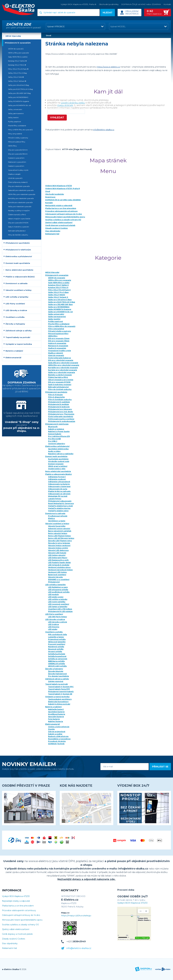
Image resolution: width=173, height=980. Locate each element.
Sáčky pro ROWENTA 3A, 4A (60, 312)
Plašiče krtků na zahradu (59, 491)
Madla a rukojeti (56, 353)
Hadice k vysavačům (57, 348)
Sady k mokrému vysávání (60, 385)
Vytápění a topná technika (57, 697)
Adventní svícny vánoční (59, 529)
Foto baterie (54, 719)
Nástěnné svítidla (56, 647)
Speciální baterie (56, 717)
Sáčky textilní (54, 319)
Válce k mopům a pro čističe (61, 380)
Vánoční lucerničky (57, 526)
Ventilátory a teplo (57, 521)
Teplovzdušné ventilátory (60, 699)
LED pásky (53, 629)
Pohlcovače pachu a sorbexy (61, 419)
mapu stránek (65, 105)
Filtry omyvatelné (56, 329)
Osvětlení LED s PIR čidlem (60, 609)
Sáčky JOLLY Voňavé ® (58, 297)
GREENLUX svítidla (56, 664)
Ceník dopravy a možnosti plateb (17, 934)
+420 (76, 942)
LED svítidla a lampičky (55, 585)
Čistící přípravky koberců (59, 358)
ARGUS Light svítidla (57, 666)
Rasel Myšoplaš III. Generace (61, 503)
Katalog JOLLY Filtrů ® (58, 288)
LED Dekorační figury (58, 558)
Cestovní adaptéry (57, 444)
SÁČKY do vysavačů (57, 278)
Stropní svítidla (55, 652)
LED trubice (54, 624)
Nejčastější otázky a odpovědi (16, 901)
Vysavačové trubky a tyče (60, 351)
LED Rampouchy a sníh (58, 560)
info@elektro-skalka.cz (104, 130)
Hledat (108, 13)
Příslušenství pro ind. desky (61, 412)
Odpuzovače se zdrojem (59, 494)
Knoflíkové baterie (57, 714)
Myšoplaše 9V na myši (58, 496)
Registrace (132, 14)
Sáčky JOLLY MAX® (57, 295)
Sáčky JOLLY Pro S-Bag (58, 292)
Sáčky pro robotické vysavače (62, 372)
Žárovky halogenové (57, 674)
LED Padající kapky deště (59, 563)
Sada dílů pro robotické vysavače (63, 363)
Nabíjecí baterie (56, 721)
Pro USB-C (53, 441)
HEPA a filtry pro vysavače (60, 280)
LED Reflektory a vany (58, 587)
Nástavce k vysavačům (58, 346)
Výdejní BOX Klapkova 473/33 (16, 896)
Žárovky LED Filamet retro (60, 541)
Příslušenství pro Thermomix (61, 414)
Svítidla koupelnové (57, 656)
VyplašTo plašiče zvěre (58, 511)
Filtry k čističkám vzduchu (60, 400)
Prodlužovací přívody (58, 516)
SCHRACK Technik (56, 744)
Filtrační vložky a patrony (60, 331)
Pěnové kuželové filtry (58, 334)
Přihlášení (132, 11)
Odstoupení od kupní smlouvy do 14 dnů (21, 915)
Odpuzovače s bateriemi (59, 486)
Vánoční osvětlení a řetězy (57, 524)
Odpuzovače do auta (58, 489)
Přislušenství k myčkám (59, 404)
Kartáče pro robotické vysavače (63, 370)
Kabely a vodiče (55, 734)
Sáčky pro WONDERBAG (59, 307)
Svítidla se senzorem (58, 659)
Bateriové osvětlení (57, 575)
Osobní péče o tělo (57, 469)
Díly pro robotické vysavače (61, 360)
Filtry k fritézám (55, 395)
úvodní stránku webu (73, 103)
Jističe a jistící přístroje (59, 727)
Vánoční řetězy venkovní (59, 546)
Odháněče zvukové (57, 479)
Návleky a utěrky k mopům (60, 375)
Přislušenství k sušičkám (59, 402)
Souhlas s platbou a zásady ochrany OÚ (20, 925)
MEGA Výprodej (52, 272)
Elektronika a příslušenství (57, 446)
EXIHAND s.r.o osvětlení (59, 580)
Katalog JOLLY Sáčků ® (58, 285)
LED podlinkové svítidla (59, 592)
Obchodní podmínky (109, 4)
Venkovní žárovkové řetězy (60, 570)
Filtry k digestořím (56, 397)
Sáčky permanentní (57, 317)
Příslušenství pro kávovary (60, 409)
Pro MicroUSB (54, 439)
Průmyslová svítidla (57, 639)
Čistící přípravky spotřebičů (61, 417)
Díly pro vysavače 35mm (59, 341)
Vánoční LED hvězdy (57, 553)
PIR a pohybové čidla (58, 635)
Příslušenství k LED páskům (60, 611)
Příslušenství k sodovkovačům (62, 421)
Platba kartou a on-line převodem (18, 906)
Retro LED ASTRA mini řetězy (61, 538)
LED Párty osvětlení (54, 614)
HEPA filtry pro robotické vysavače (64, 365)
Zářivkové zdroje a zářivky (57, 679)
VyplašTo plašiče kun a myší (60, 506)
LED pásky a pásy (56, 597)
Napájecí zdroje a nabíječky (61, 454)
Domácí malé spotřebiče (56, 456)
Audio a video (54, 451)
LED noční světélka (57, 602)
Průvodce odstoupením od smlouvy (19, 911)
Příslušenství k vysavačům (57, 275)
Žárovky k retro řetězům (59, 543)
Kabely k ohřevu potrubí (59, 704)
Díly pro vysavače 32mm (59, 338)
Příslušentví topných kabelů (61, 692)
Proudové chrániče (57, 741)
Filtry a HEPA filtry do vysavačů (62, 326)
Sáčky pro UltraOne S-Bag (60, 300)
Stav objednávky (10, 944)
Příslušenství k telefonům (57, 424)
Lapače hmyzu (55, 499)
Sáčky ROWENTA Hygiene (60, 309)
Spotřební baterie (56, 712)
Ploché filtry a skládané (59, 324)
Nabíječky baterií (56, 709)
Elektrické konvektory (58, 702)
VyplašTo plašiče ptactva (59, 508)
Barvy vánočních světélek (60, 531)
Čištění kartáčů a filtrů (58, 377)
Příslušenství (54, 582)
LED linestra (54, 627)
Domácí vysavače (56, 464)
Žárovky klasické (56, 671)
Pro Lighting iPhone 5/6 (59, 436)
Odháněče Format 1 (57, 477)
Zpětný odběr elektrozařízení (16, 929)
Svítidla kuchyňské (57, 654)
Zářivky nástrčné (56, 681)
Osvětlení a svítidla (54, 632)
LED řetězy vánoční (57, 555)
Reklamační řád (9, 948)
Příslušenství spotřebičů (56, 392)
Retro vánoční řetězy (58, 533)
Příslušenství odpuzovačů (60, 501)
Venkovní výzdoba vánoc (59, 567)
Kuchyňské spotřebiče (58, 459)
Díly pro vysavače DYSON (59, 382)
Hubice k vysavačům (57, 343)
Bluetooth (53, 427)
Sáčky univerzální (56, 314)
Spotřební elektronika (58, 449)
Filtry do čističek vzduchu (60, 389)
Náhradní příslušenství (58, 387)
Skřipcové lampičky (57, 642)
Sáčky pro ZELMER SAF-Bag (60, 304)
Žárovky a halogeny (54, 669)
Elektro (51, 518)
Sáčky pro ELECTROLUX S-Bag (62, 302)
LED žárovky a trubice (55, 619)
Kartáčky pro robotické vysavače (63, 368)
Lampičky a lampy (56, 637)
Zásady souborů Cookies (14, 939)
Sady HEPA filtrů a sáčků (59, 283)
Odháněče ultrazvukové (59, 482)
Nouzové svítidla (56, 649)
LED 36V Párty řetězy (58, 617)
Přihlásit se (160, 767)
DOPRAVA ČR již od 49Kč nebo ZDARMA (141, 4)
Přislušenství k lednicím (59, 407)
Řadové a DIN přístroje (58, 736)
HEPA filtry (53, 336)
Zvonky (51, 729)
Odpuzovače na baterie (59, 484)
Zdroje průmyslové (57, 732)
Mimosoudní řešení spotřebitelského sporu (22, 920)
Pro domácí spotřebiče (59, 676)
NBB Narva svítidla (56, 661)
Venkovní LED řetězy (57, 572)
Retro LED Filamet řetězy (59, 536)
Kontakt (167, 4)
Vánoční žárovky (55, 577)
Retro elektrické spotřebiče (58, 471)
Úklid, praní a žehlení (58, 466)
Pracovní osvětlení (57, 644)
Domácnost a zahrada (55, 513)
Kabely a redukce (56, 429)
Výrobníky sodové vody (59, 461)
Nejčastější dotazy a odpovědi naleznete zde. (86, 879)
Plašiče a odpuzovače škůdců (58, 474)
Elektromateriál (53, 724)
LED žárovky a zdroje (58, 622)
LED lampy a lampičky (58, 607)
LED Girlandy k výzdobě (59, 565)
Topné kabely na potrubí (57, 684)
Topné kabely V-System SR (60, 694)
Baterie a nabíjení (53, 707)
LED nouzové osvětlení (59, 604)
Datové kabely (55, 434)
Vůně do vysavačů (56, 355)
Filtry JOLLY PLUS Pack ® (59, 290)
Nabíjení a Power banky (59, 431)
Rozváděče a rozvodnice (59, 739)
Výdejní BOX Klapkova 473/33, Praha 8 (78, 4)
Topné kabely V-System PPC (61, 687)
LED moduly (53, 594)
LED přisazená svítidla (58, 590)
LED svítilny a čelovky (58, 599)
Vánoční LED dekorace (58, 550)
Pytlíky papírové (55, 321)
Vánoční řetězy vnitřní (58, 548)
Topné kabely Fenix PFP (59, 689)
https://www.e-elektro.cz (108, 67)
